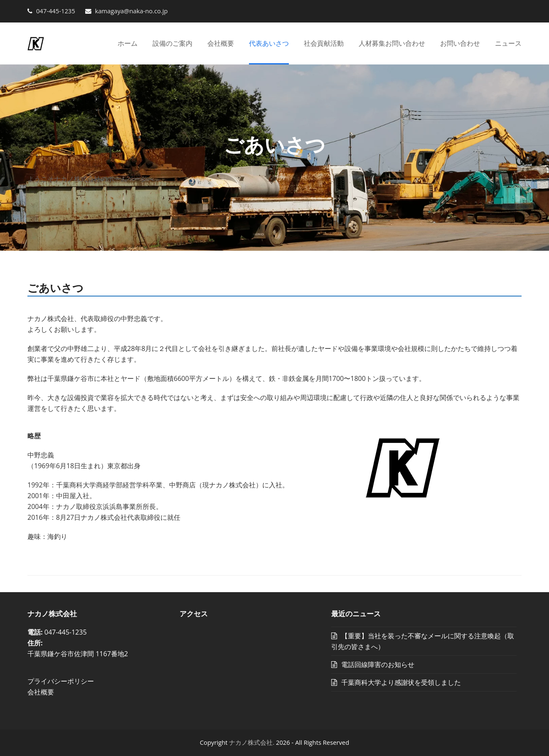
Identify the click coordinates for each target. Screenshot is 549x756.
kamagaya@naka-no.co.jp (131, 11)
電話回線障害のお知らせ (378, 665)
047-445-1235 (56, 11)
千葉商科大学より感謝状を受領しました (401, 682)
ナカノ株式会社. (252, 742)
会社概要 (41, 692)
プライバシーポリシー (61, 681)
